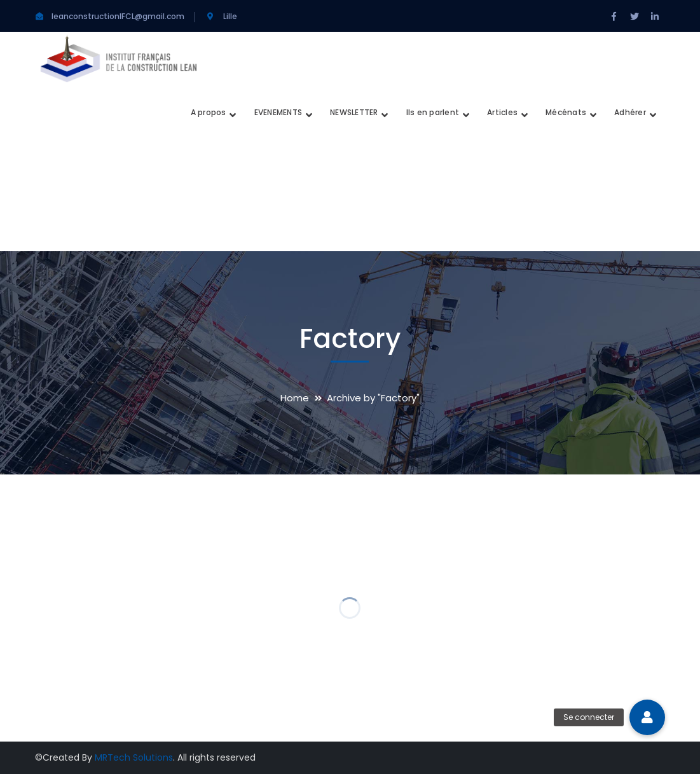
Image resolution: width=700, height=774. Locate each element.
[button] (647, 717)
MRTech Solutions (134, 757)
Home (295, 398)
